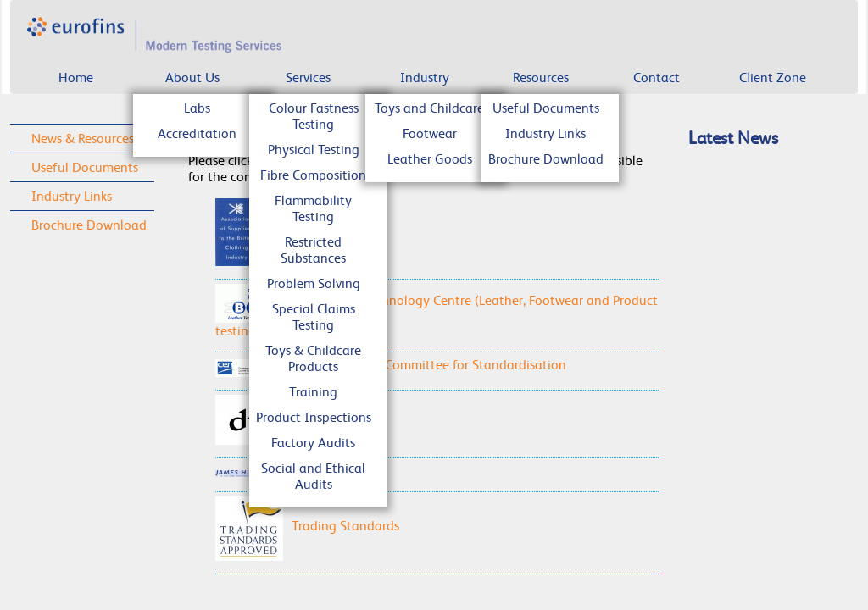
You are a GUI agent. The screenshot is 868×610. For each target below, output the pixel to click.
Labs (197, 108)
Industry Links (545, 133)
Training (313, 392)
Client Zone (773, 78)
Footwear (430, 133)
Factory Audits (313, 443)
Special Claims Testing (314, 317)
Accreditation (197, 133)
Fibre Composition (313, 175)
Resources (541, 78)
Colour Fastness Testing (314, 116)
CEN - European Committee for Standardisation (391, 365)
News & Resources (83, 139)
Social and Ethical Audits (313, 476)
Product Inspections (314, 417)
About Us (192, 78)
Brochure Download (546, 159)
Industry (425, 78)
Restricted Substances (313, 250)
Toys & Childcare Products (313, 358)
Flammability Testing (313, 208)
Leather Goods (430, 159)
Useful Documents (546, 108)
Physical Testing (314, 150)
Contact (657, 78)
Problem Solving (314, 283)
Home (76, 78)
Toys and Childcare (429, 108)
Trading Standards (307, 526)
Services (308, 78)
